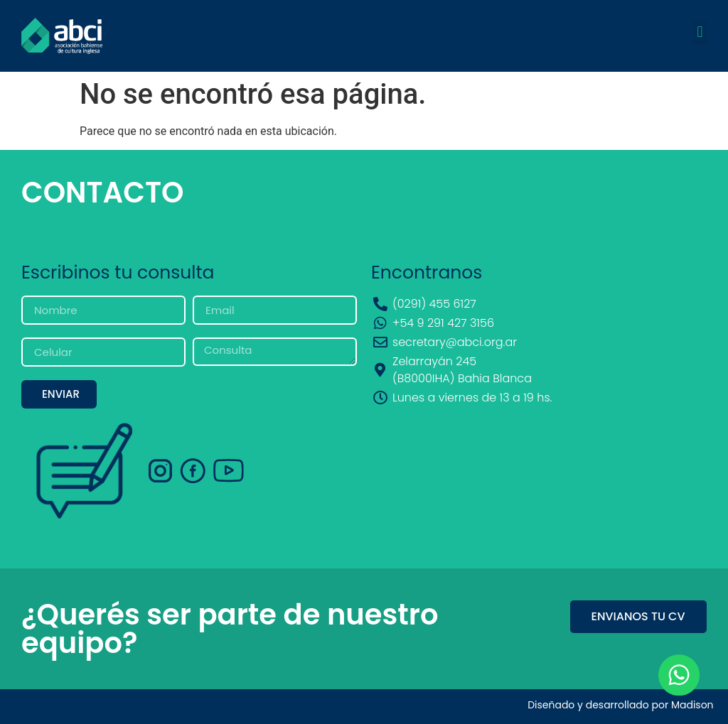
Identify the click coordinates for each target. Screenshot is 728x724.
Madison (692, 705)
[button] (700, 32)
